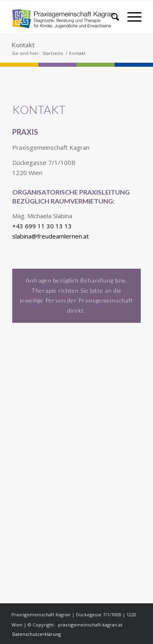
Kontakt (23, 45)
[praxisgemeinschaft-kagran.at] (63, 17)
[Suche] (111, 17)
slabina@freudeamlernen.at (51, 236)
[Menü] (130, 17)
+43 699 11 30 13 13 (42, 226)
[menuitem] (111, 17)
